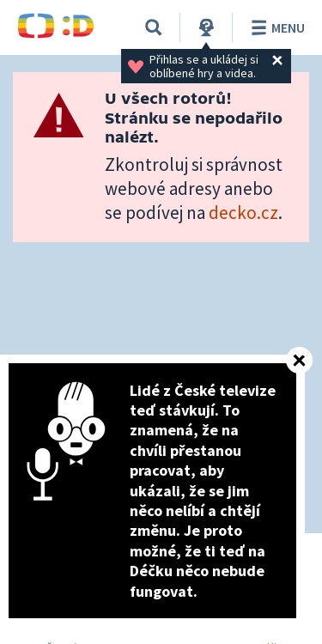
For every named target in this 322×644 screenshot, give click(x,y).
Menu (275, 27)
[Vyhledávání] (154, 27)
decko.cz (243, 213)
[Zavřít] (299, 360)
